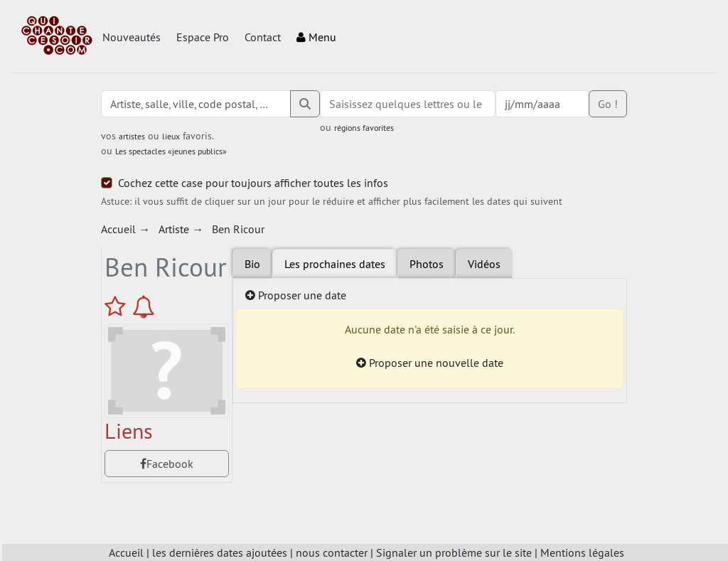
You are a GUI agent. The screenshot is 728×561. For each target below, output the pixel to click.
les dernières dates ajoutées (220, 552)
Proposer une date (296, 295)
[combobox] (408, 104)
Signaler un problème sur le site (454, 552)
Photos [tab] (427, 264)
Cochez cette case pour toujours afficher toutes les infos (253, 183)
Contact (263, 37)
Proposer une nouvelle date (430, 363)
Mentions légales (582, 552)
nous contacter (332, 552)
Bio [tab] (252, 264)
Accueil (126, 552)
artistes (132, 136)
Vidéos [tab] (484, 264)
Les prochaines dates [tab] (335, 264)
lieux (171, 136)
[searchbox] (408, 104)
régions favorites (364, 128)
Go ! (608, 104)
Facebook (167, 464)
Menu (316, 37)
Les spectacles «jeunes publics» (171, 151)
